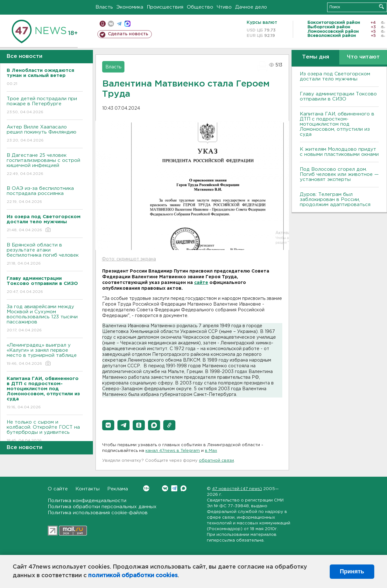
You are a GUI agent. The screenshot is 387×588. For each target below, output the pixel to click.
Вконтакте (146, 488)
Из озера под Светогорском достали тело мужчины (335, 76)
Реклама (118, 489)
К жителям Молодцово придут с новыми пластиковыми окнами (339, 152)
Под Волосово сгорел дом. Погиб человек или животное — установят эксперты (339, 174)
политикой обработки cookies (133, 576)
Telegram (174, 488)
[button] (108, 425)
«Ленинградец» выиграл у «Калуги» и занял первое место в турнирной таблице (45, 355)
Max (183, 488)
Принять (352, 571)
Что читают (363, 57)
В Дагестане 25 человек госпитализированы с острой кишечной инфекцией (45, 165)
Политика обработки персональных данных (102, 507)
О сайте (58, 489)
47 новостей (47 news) (237, 489)
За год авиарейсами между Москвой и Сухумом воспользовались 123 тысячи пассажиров (45, 319)
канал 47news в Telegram (173, 451)
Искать (381, 7)
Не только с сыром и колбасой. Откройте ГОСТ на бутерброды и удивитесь (45, 432)
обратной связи (216, 461)
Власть (104, 7)
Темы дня (316, 57)
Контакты (88, 489)
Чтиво (224, 7)
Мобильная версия (103, 24)
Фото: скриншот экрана (129, 259)
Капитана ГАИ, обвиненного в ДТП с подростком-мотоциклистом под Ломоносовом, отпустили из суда (337, 124)
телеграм (119, 24)
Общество (200, 7)
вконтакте (111, 24)
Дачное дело (251, 7)
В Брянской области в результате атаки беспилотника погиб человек (45, 255)
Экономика (130, 7)
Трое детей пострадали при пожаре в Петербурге (45, 106)
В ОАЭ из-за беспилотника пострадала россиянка (45, 195)
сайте (201, 283)
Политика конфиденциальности (87, 501)
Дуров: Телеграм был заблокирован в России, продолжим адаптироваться (335, 200)
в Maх (211, 451)
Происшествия (165, 7)
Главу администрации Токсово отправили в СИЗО (338, 97)
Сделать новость (128, 34)
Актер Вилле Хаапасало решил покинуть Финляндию (45, 134)
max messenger (127, 24)
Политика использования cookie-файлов (98, 513)
